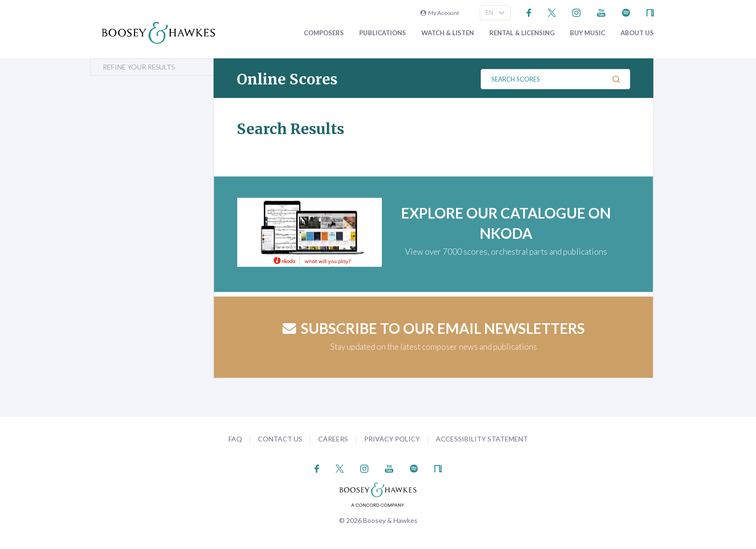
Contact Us (280, 439)
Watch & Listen (448, 33)
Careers (333, 439)
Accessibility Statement (482, 439)
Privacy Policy (392, 439)
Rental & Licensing (522, 33)
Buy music (587, 33)
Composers (324, 33)
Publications (383, 33)
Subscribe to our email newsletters (434, 328)
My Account (440, 13)
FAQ (235, 439)
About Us (637, 33)
